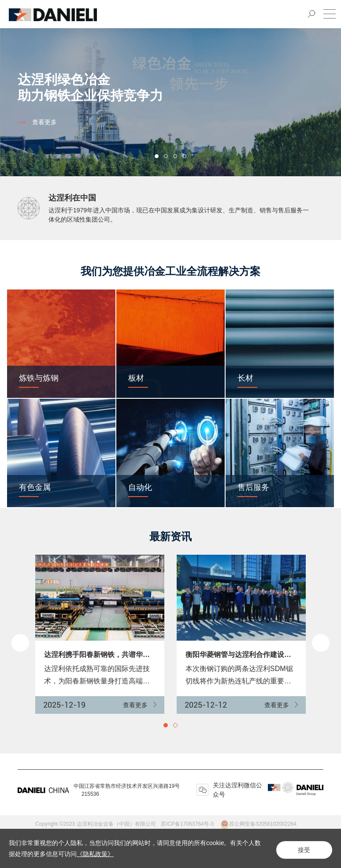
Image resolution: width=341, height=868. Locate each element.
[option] (170, 100)
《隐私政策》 (101, 854)
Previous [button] (20, 643)
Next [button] (337, 100)
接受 (301, 849)
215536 (90, 794)
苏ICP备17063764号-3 (190, 824)
